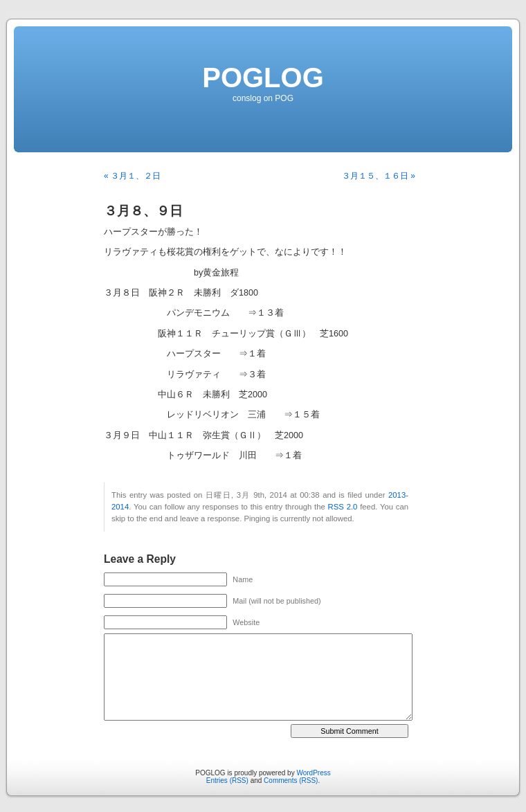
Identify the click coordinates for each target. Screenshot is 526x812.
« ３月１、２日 (132, 176)
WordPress (313, 773)
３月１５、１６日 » (379, 176)
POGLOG (263, 78)
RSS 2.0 (343, 507)
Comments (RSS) (291, 781)
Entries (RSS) (227, 781)
